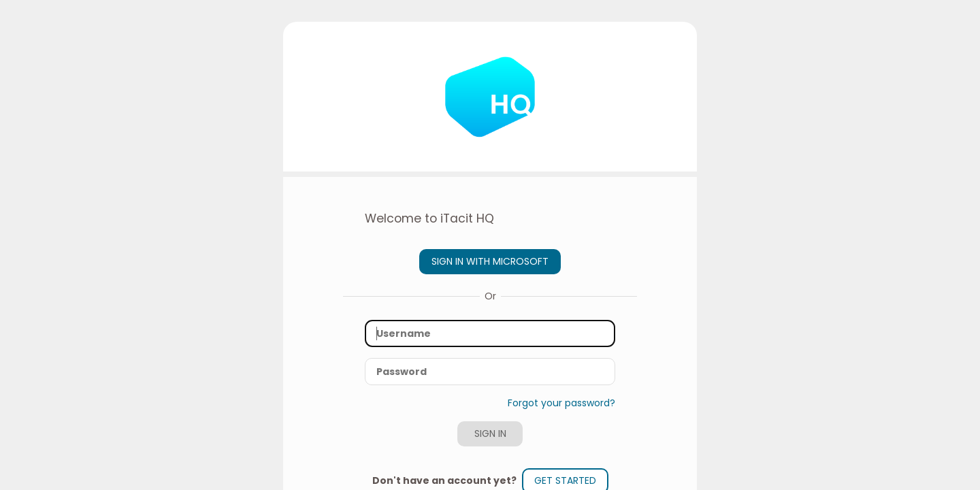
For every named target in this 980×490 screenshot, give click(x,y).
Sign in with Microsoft (490, 261)
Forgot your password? (561, 403)
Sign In (490, 434)
